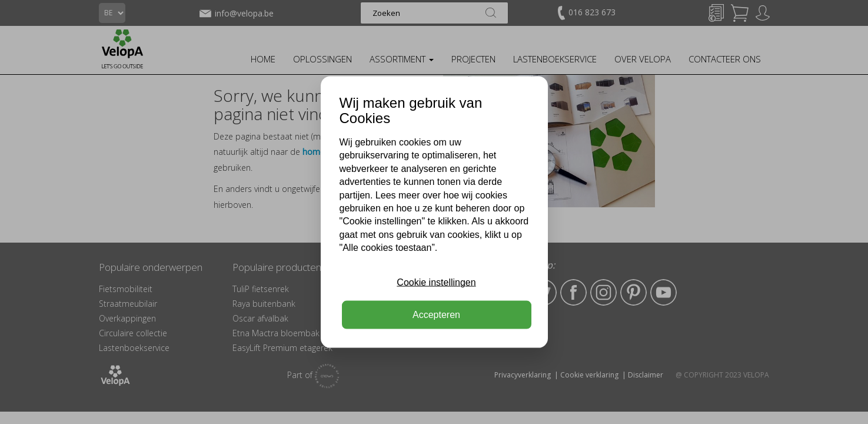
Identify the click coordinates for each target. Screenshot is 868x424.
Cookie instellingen (436, 282)
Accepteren (436, 314)
